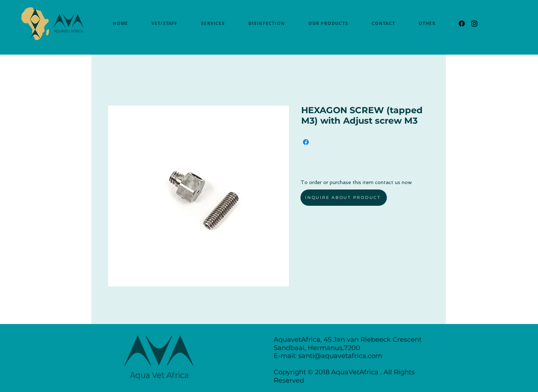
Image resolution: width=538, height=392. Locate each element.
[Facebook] (462, 24)
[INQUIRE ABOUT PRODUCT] (344, 198)
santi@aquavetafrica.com (340, 356)
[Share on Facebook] (306, 142)
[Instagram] (474, 24)
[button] (427, 23)
